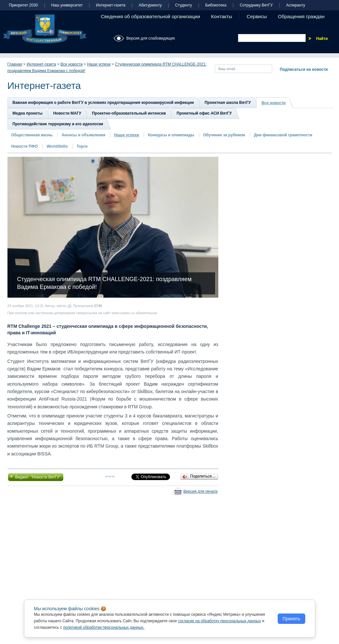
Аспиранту (296, 5)
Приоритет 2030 (24, 5)
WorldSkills (57, 146)
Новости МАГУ (67, 113)
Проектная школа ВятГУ (228, 103)
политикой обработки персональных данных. (104, 627)
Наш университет (67, 5)
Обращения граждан (301, 16)
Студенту (184, 5)
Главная (15, 64)
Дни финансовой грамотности (283, 135)
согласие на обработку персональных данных (220, 621)
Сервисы (257, 16)
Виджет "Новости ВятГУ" (36, 477)
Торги (82, 146)
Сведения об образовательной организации (151, 16)
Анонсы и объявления (84, 135)
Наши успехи (99, 64)
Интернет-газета (111, 5)
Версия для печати (200, 491)
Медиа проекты (28, 113)
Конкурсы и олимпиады (171, 135)
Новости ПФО (25, 146)
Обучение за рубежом (224, 135)
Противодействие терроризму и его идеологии (58, 124)
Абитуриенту (150, 5)
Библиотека (216, 5)
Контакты (222, 16)
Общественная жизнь (32, 135)
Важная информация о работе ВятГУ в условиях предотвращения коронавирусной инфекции (103, 103)
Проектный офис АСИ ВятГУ (204, 113)
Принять (291, 619)
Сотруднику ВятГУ (256, 5)
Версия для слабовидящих (151, 38)
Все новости (71, 64)
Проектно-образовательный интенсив (129, 113)
